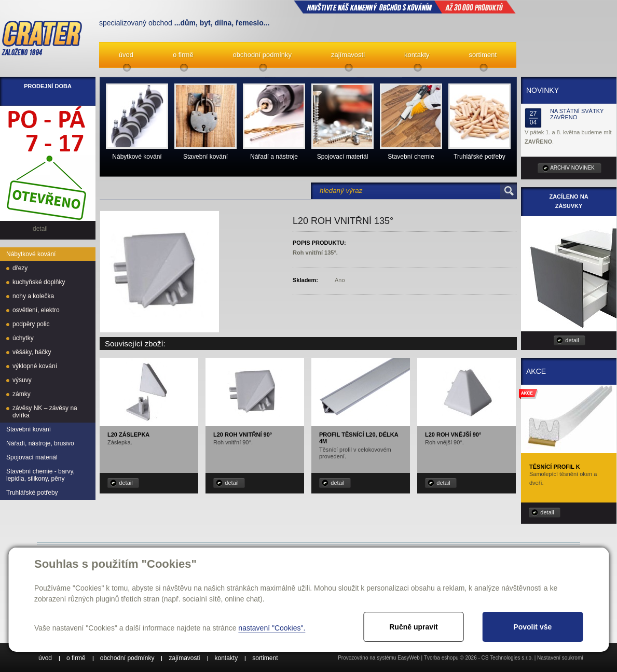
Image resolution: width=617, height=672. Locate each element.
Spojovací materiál (32, 457)
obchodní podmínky (262, 55)
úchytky (23, 338)
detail (126, 483)
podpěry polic (31, 324)
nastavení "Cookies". (272, 628)
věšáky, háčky (32, 352)
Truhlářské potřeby (32, 493)
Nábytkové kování (31, 254)
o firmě (183, 55)
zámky (22, 394)
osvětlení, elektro (36, 310)
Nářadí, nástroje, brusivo (40, 443)
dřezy (20, 268)
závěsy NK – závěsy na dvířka (45, 412)
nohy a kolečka (33, 296)
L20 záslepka (128, 435)
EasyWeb (409, 658)
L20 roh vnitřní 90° (243, 435)
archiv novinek (572, 168)
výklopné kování (35, 366)
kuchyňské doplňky (39, 282)
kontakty (417, 55)
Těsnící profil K (555, 467)
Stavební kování (29, 429)
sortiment (483, 55)
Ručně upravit (413, 627)
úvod (126, 55)
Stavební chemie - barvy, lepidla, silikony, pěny (40, 475)
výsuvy (22, 380)
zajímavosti (348, 55)
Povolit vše (532, 627)
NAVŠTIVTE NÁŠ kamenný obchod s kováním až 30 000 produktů (405, 7)
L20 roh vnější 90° (453, 435)
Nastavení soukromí (560, 658)
